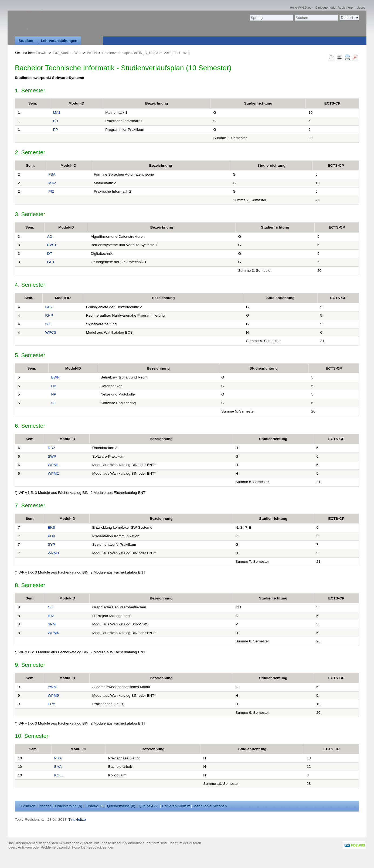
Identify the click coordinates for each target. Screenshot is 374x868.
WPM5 (53, 696)
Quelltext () (149, 806)
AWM (52, 687)
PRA (52, 704)
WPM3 (53, 553)
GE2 (49, 307)
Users (361, 7)
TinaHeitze (181, 53)
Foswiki (42, 53)
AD (50, 237)
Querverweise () (121, 806)
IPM (51, 616)
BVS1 (52, 245)
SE (53, 403)
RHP (49, 315)
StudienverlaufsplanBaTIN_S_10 (127, 53)
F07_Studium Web (67, 53)
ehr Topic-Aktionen (210, 806)
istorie (92, 806)
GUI (51, 607)
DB (54, 386)
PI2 (51, 191)
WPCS (51, 332)
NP (54, 394)
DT (50, 254)
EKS (51, 527)
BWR (55, 377)
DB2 (51, 448)
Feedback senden (100, 847)
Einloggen (322, 7)
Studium (26, 41)
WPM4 (53, 633)
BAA (58, 767)
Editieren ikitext (176, 806)
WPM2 (53, 473)
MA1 (57, 113)
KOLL (59, 775)
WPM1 (53, 465)
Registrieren (346, 7)
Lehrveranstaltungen (59, 41)
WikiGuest (305, 7)
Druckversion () (69, 806)
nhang (45, 806)
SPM (52, 624)
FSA (52, 174)
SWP (52, 456)
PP (55, 130)
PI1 (56, 121)
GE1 (51, 262)
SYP (51, 544)
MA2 (52, 183)
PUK (52, 536)
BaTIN (92, 53)
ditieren (28, 806)
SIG (49, 324)
